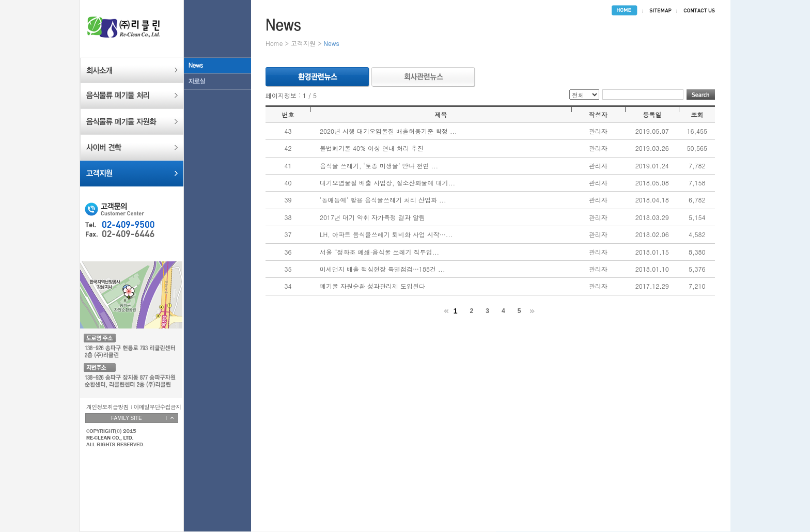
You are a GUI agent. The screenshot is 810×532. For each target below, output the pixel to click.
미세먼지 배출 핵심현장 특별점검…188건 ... (383, 269)
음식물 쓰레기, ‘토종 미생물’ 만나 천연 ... (379, 166)
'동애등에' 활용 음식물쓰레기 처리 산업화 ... (383, 200)
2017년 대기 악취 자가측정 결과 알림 (372, 217)
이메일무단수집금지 (158, 407)
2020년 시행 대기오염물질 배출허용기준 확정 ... (388, 131)
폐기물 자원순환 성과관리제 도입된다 (372, 286)
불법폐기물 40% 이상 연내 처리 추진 (372, 148)
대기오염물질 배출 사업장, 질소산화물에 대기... (387, 183)
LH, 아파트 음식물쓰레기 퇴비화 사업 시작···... (386, 234)
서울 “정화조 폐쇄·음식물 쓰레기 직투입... (379, 252)
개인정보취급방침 (107, 407)
